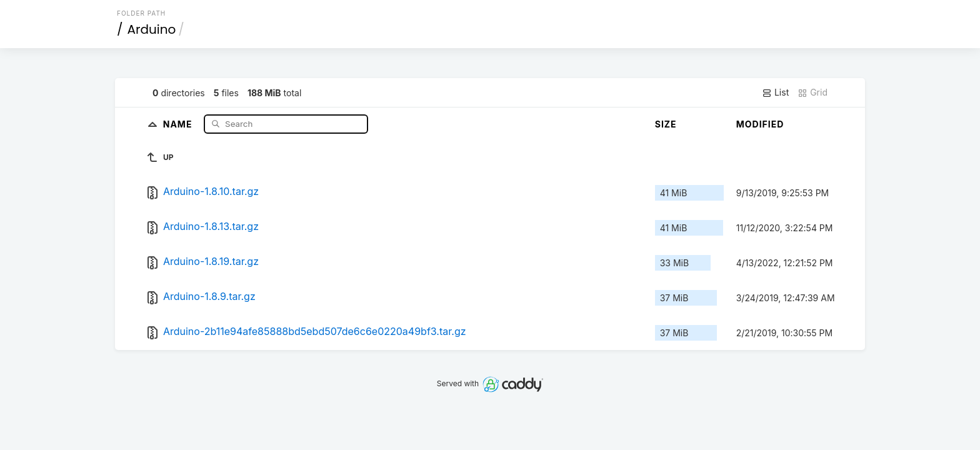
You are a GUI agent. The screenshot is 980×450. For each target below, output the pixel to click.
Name (179, 123)
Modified (760, 124)
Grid (812, 92)
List (775, 92)
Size (666, 124)
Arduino (152, 29)
